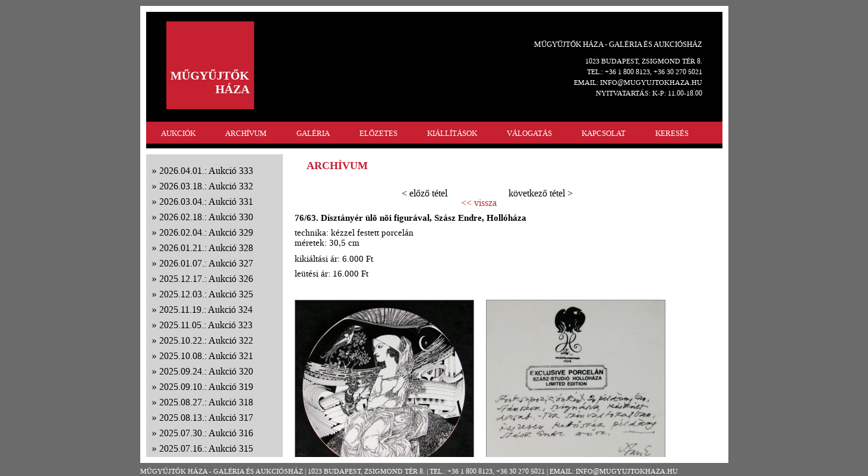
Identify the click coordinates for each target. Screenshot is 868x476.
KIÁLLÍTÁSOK (452, 133)
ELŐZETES (378, 133)
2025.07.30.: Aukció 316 (206, 433)
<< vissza (479, 203)
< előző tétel (424, 193)
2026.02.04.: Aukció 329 (206, 232)
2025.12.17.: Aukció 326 (206, 279)
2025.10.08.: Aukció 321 (206, 356)
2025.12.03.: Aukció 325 (206, 294)
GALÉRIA (313, 133)
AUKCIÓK (178, 133)
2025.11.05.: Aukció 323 (206, 325)
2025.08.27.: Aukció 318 (206, 402)
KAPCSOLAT (604, 133)
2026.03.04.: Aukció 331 (206, 201)
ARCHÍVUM (246, 133)
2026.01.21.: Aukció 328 (206, 248)
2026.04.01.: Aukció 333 (206, 171)
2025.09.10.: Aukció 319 (206, 387)
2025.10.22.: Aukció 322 (206, 340)
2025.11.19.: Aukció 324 (206, 310)
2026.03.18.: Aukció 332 (206, 186)
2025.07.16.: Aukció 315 (206, 448)
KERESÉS (672, 133)
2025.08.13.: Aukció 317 (206, 418)
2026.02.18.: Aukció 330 (206, 217)
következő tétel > (541, 193)
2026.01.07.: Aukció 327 (206, 263)
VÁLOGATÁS (529, 133)
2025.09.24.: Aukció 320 (206, 371)
